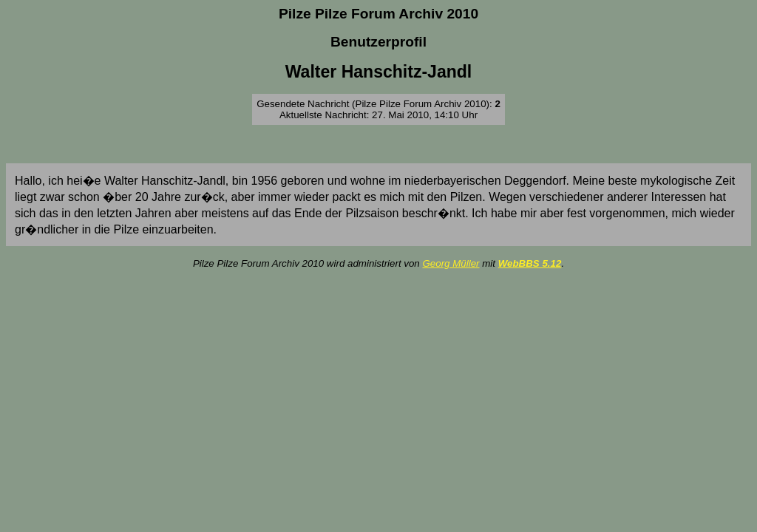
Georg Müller (451, 263)
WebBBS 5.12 (530, 263)
